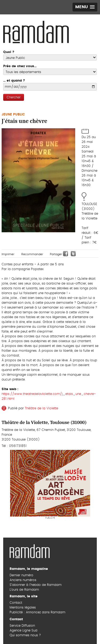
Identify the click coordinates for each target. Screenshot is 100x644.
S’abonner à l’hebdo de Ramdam (36, 585)
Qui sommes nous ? (25, 635)
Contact (16, 603)
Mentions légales (23, 607)
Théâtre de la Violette (41, 408)
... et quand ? (14, 81)
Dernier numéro (21, 575)
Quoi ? (9, 52)
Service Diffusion (22, 626)
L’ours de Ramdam (24, 590)
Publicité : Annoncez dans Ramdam (37, 612)
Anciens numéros (23, 580)
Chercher (14, 97)
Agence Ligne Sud (23, 630)
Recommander (32, 254)
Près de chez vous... (20, 66)
